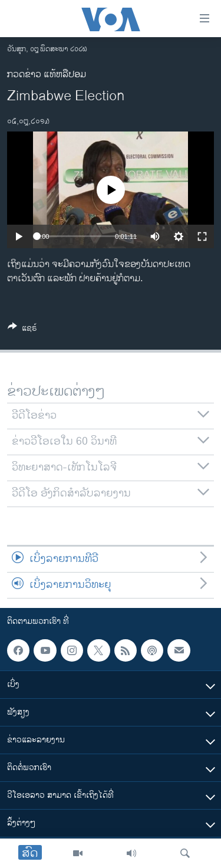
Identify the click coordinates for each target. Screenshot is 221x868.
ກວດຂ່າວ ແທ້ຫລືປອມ (47, 75)
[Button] (22, 330)
